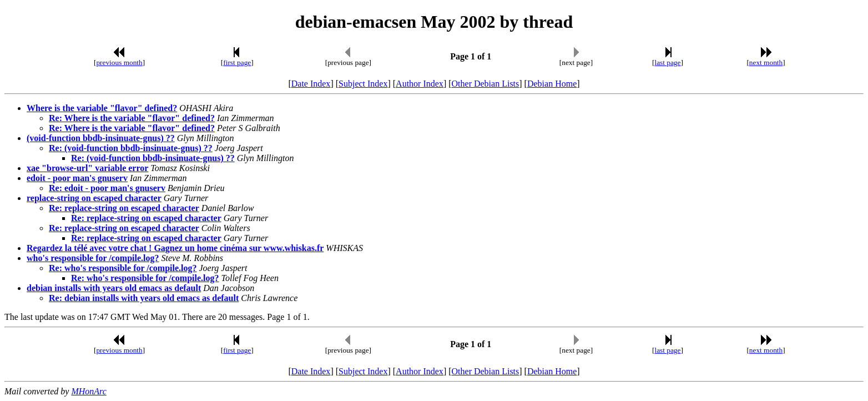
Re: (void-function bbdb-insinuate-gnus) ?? (131, 148)
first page (237, 62)
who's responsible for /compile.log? (93, 258)
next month (766, 62)
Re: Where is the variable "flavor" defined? (132, 118)
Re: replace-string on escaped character (124, 208)
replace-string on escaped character (94, 198)
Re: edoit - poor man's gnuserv (107, 188)
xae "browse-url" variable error (87, 168)
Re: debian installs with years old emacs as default (144, 298)
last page (667, 62)
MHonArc (89, 391)
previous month (119, 62)
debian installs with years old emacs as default (114, 288)
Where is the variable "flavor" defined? (102, 108)
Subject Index (363, 84)
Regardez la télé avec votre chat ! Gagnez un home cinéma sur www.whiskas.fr (175, 248)
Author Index (420, 84)
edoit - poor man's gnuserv (77, 178)
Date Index (311, 84)
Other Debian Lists (486, 84)
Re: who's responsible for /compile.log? (123, 268)
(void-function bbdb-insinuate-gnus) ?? (101, 138)
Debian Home (552, 84)
